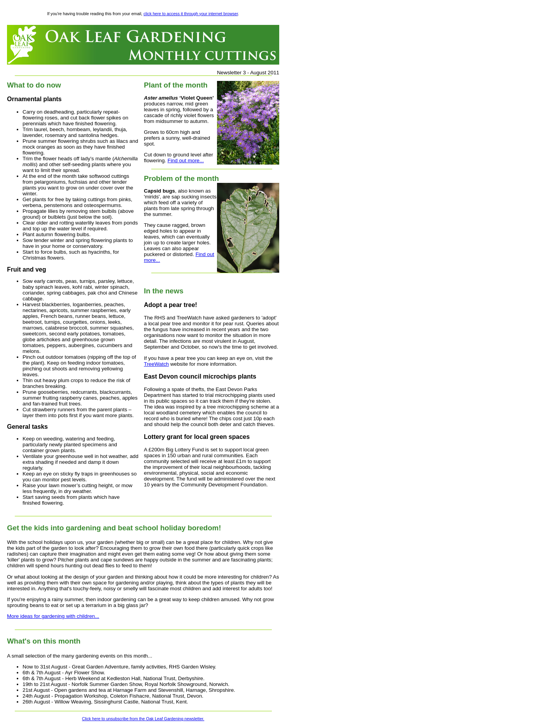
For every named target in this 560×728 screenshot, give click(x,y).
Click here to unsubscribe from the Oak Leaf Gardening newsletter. (143, 719)
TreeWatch (156, 364)
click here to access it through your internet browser (191, 14)
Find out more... (186, 161)
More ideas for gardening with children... (53, 616)
